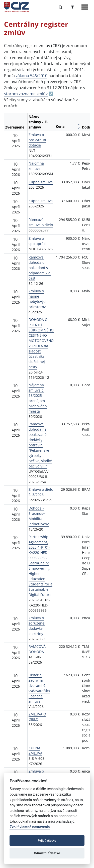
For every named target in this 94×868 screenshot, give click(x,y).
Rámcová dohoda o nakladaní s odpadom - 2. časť (40, 268)
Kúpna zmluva (41, 182)
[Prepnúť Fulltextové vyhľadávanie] (61, 7)
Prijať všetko (47, 841)
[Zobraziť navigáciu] (85, 7)
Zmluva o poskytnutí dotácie (37, 140)
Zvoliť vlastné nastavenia (30, 827)
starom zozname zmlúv (26, 94)
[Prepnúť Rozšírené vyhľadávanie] (73, 7)
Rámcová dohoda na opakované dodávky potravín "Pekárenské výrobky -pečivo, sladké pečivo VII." (40, 445)
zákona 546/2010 (32, 76)
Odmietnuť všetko (47, 853)
